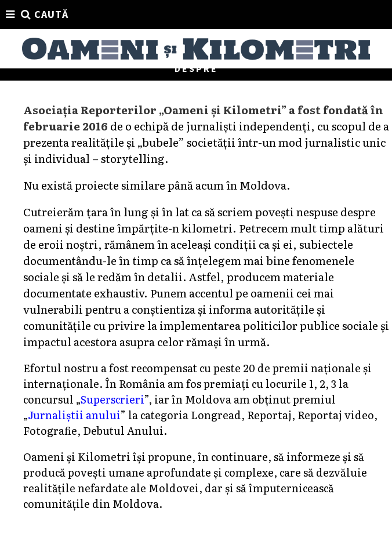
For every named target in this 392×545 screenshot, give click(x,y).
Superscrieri (112, 399)
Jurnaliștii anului (74, 415)
